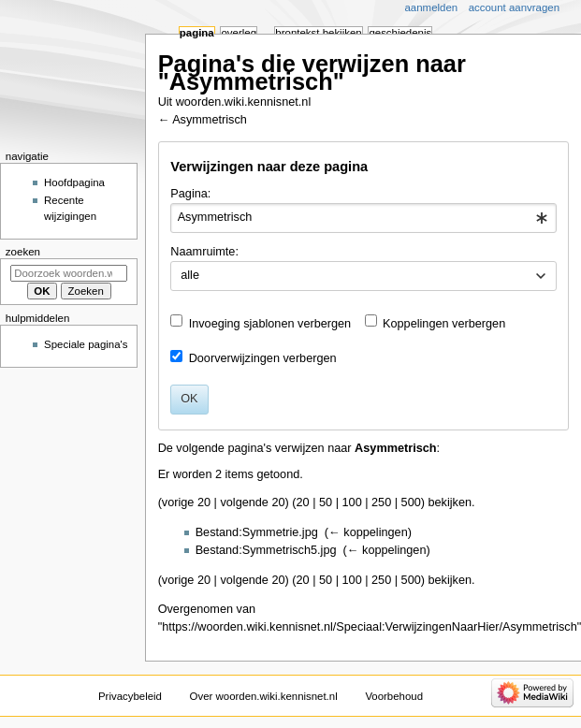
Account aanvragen (514, 7)
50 (326, 502)
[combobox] (363, 218)
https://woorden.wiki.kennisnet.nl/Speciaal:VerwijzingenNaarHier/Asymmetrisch (370, 627)
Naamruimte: (204, 252)
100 (352, 502)
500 (411, 502)
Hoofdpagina (74, 182)
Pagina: (190, 194)
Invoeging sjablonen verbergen (270, 324)
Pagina (197, 33)
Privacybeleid (130, 696)
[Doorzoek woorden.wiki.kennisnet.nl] (69, 273)
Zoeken (23, 252)
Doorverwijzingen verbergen (263, 358)
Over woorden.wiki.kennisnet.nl (264, 696)
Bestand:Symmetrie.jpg (257, 532)
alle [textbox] (190, 275)
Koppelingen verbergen (444, 324)
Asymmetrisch (210, 120)
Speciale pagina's (86, 344)
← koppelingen (368, 532)
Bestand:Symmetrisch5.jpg (266, 550)
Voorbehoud (394, 696)
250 (381, 502)
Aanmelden (432, 7)
